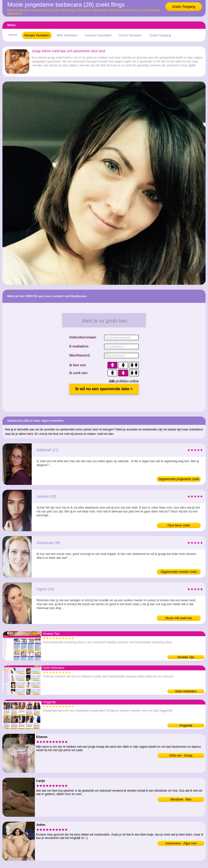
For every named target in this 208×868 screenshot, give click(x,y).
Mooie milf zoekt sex (179, 618)
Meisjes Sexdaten (37, 35)
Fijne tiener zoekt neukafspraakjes (179, 526)
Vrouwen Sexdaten (98, 35)
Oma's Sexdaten (130, 35)
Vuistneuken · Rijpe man (181, 843)
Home (13, 35)
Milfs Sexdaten (67, 35)
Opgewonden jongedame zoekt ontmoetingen (179, 480)
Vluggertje (186, 725)
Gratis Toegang (184, 7)
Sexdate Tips (186, 657)
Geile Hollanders (186, 691)
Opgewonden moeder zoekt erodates (179, 572)
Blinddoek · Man (181, 799)
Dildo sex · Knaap (181, 756)
